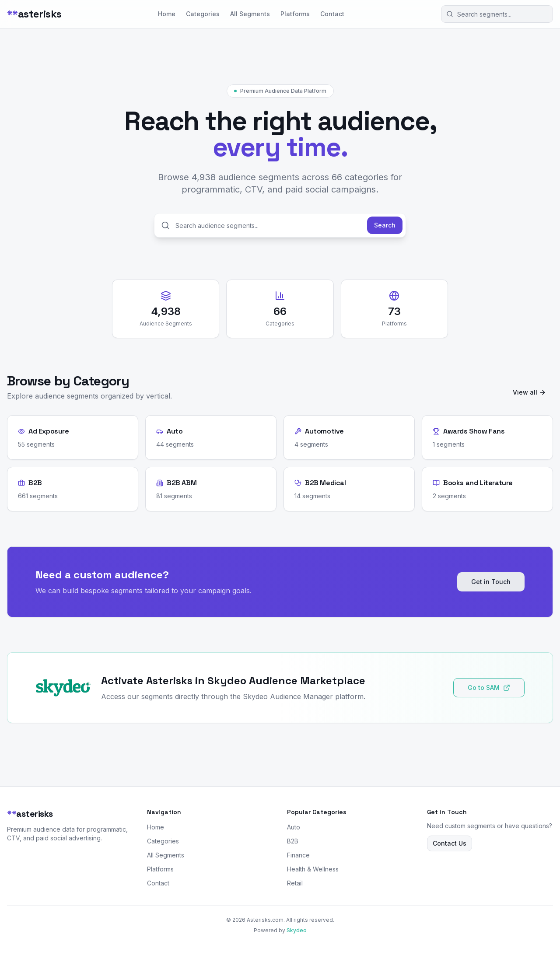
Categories (203, 14)
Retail (295, 883)
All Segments (250, 14)
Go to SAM (489, 687)
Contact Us (450, 843)
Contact (332, 14)
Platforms (295, 14)
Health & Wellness (313, 869)
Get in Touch (491, 582)
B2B (293, 841)
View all (529, 392)
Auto (294, 827)
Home (167, 14)
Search (385, 225)
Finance (298, 855)
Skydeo (297, 930)
